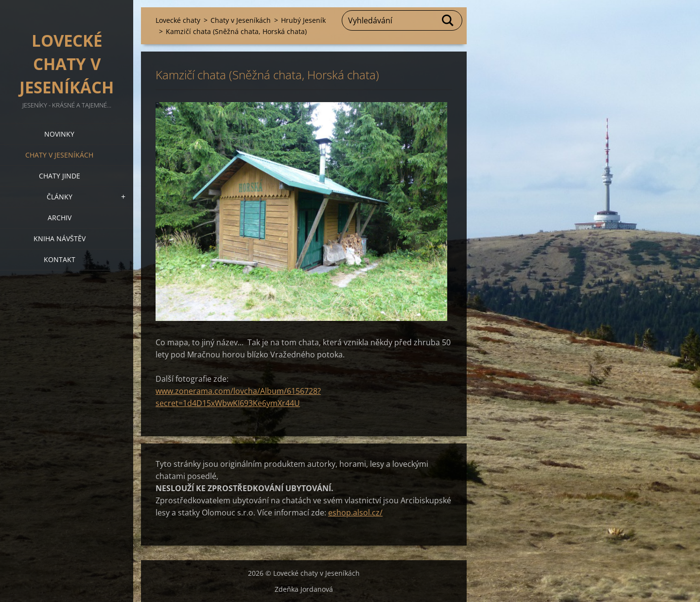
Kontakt (60, 259)
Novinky (59, 134)
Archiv (60, 218)
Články (60, 197)
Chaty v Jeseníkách (59, 155)
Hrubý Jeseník (303, 20)
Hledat (448, 20)
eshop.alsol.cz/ (355, 513)
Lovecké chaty (178, 20)
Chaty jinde (60, 176)
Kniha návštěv (60, 239)
